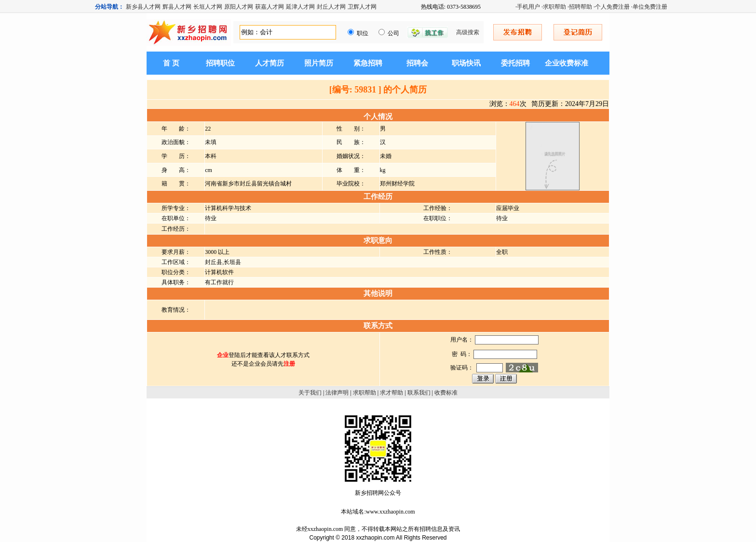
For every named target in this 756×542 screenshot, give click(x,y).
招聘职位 (220, 63)
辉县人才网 (177, 7)
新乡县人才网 (143, 7)
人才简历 (270, 63)
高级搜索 (468, 32)
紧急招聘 (368, 63)
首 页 (171, 63)
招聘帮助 (580, 7)
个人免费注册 (612, 7)
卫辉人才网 (362, 7)
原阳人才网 (239, 7)
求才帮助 (391, 393)
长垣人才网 (208, 7)
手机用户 (528, 7)
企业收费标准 (567, 63)
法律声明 (337, 393)
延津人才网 (300, 7)
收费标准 (446, 393)
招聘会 (417, 63)
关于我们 (310, 393)
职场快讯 (466, 63)
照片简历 (319, 63)
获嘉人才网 (270, 7)
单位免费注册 (650, 7)
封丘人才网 (331, 7)
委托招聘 (515, 63)
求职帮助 (554, 7)
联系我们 (419, 393)
